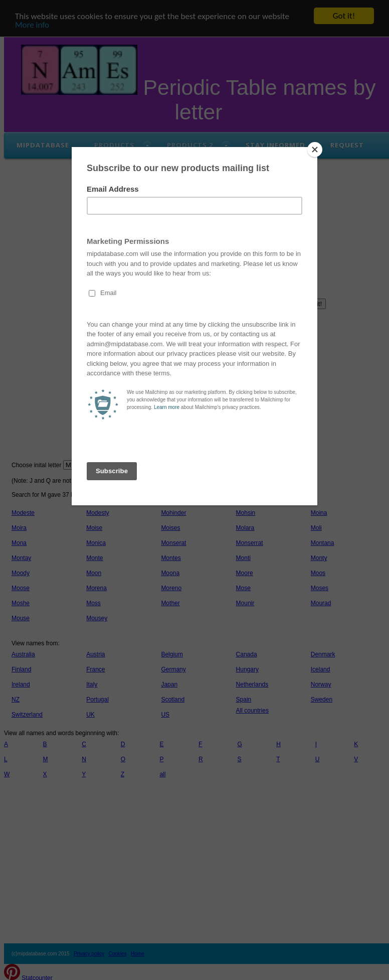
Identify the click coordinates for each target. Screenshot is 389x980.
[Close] (315, 150)
